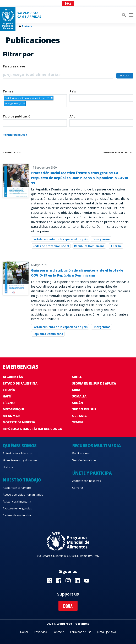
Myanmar (11, 416)
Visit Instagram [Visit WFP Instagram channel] (68, 581)
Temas (8, 91)
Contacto (58, 632)
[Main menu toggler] (131, 15)
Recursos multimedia (97, 446)
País (73, 91)
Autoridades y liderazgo (18, 453)
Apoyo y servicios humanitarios (23, 495)
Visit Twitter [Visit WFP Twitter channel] (50, 581)
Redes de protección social (51, 246)
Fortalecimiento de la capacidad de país (60, 239)
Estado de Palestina (20, 383)
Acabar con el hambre (17, 488)
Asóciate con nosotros (87, 481)
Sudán (78, 403)
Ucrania (79, 416)
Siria (76, 390)
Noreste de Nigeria (19, 422)
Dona (68, 4)
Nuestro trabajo (22, 480)
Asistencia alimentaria (17, 502)
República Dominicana (89, 246)
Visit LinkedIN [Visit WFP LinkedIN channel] (77, 581)
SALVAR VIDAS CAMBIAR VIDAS (29, 15)
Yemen (78, 422)
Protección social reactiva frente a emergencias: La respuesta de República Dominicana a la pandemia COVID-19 (80, 178)
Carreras (78, 488)
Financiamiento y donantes (20, 460)
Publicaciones (81, 453)
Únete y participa (92, 473)
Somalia (79, 396)
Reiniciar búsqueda (15, 135)
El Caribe (116, 246)
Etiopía (9, 390)
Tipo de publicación (18, 116)
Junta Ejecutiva (106, 632)
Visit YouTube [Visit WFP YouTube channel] (87, 581)
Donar (24, 632)
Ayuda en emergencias (17, 508)
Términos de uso (81, 632)
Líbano (9, 403)
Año (72, 116)
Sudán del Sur (84, 409)
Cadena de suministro (17, 515)
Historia (8, 467)
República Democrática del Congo (32, 429)
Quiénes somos (20, 446)
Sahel (77, 377)
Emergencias (101, 239)
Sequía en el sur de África (94, 383)
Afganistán (13, 377)
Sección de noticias (84, 460)
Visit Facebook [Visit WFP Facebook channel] (59, 581)
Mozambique (14, 409)
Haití (7, 396)
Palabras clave (14, 66)
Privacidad (40, 632)
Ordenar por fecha (116, 152)
